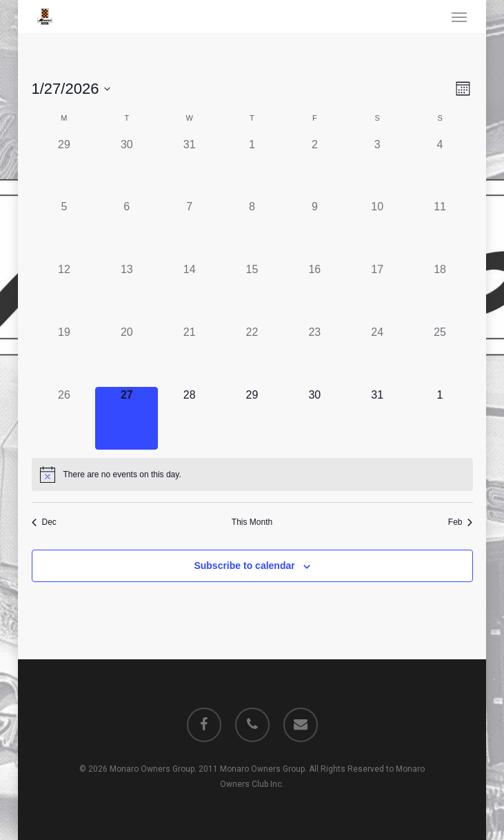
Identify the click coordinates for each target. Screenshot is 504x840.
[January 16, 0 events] (315, 293)
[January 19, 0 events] (64, 356)
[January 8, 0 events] (252, 230)
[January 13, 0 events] (127, 293)
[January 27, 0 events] (127, 418)
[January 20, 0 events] (127, 356)
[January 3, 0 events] (377, 168)
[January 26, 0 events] (64, 418)
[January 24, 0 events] (377, 356)
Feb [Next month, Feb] (461, 522)
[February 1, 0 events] (440, 418)
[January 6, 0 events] (127, 230)
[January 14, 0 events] (189, 293)
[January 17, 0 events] (377, 293)
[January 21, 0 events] (189, 356)
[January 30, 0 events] (315, 418)
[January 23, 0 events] (315, 356)
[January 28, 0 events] (189, 418)
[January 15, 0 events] (252, 293)
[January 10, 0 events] (377, 230)
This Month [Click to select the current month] (252, 522)
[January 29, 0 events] (252, 418)
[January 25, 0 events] (440, 356)
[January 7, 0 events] (189, 230)
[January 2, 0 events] (315, 168)
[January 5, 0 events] (64, 230)
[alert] (252, 474)
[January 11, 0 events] (440, 230)
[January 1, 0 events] (252, 168)
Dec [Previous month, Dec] (44, 522)
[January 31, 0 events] (377, 418)
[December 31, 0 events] (189, 168)
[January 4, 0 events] (440, 168)
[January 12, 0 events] (64, 293)
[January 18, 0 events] (440, 293)
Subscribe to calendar (244, 566)
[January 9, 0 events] (315, 230)
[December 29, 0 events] (64, 168)
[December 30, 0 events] (127, 168)
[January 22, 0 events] (252, 356)
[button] (459, 17)
